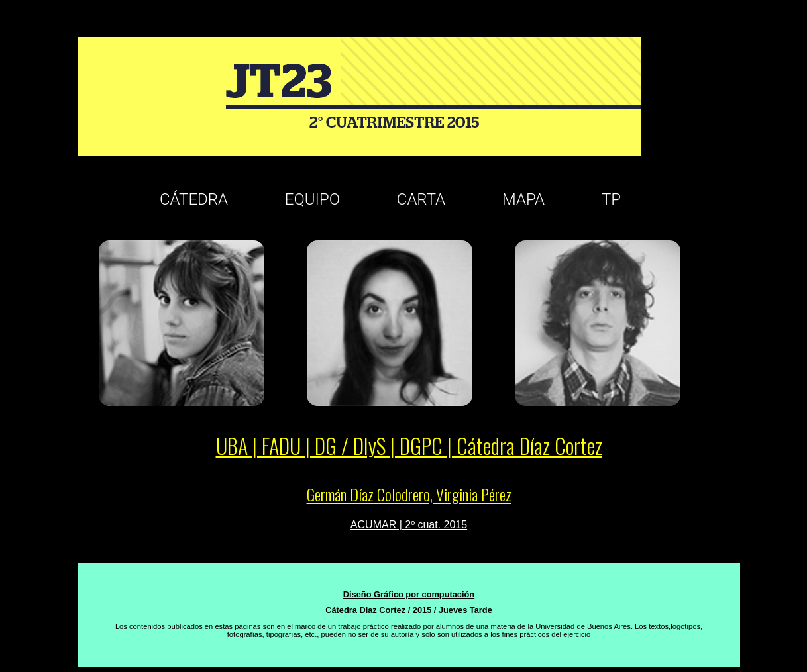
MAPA (525, 199)
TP (611, 199)
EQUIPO (314, 199)
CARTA (423, 199)
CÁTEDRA (196, 199)
